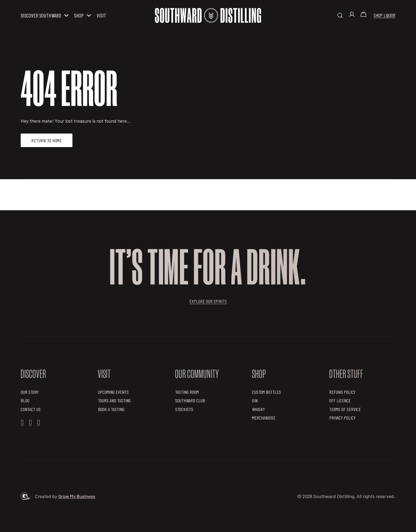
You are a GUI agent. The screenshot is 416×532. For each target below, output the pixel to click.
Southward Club (190, 402)
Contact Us (31, 411)
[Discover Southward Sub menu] (66, 15)
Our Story (30, 393)
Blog (25, 402)
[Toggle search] (340, 15)
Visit (101, 15)
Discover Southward (41, 15)
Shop (79, 15)
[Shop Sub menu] (89, 15)
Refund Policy (342, 393)
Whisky (258, 411)
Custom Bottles (266, 393)
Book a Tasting (111, 411)
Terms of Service (345, 411)
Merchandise (264, 419)
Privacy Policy (342, 419)
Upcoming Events (113, 393)
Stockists (184, 411)
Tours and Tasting (114, 402)
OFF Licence (340, 402)
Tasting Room (187, 393)
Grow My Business (77, 498)
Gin (255, 402)
